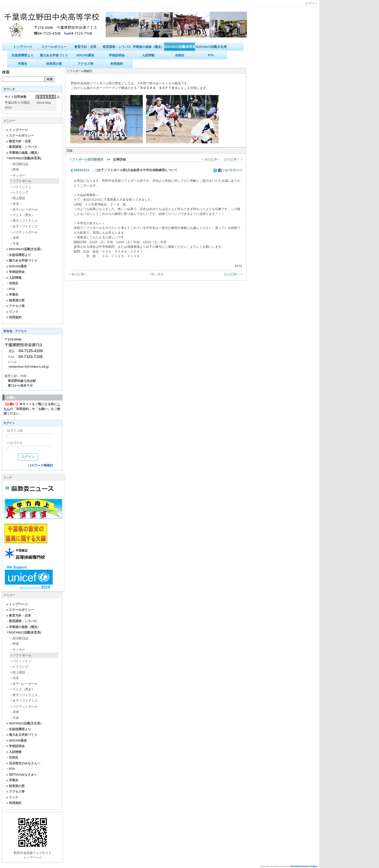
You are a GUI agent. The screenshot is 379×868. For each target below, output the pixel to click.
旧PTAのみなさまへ (22, 775)
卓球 (14, 238)
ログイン (312, 3)
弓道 (14, 244)
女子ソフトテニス (24, 226)
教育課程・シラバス (117, 47)
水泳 (14, 204)
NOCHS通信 (85, 55)
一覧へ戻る (156, 274)
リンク (12, 312)
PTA (211, 55)
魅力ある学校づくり (54, 55)
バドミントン (21, 187)
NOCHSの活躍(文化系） (211, 47)
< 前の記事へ (211, 159)
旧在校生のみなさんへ (23, 763)
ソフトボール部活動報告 (86, 159)
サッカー (18, 175)
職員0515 (236, 170)
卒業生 (23, 64)
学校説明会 (117, 55)
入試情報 (148, 55)
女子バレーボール (24, 209)
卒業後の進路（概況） (148, 47)
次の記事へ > (233, 159)
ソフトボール (21, 181)
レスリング (19, 192)
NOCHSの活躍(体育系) (180, 47)
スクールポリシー (54, 47)
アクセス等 (85, 64)
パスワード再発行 (40, 465)
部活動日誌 (19, 164)
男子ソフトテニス (24, 221)
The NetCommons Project (304, 866)
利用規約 (117, 64)
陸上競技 (18, 198)
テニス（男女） (22, 215)
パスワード (15, 443)
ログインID (15, 431)
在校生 (180, 55)
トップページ (22, 47)
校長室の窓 (54, 64)
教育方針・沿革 (85, 47)
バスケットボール (24, 232)
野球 (14, 170)
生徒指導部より (23, 55)
